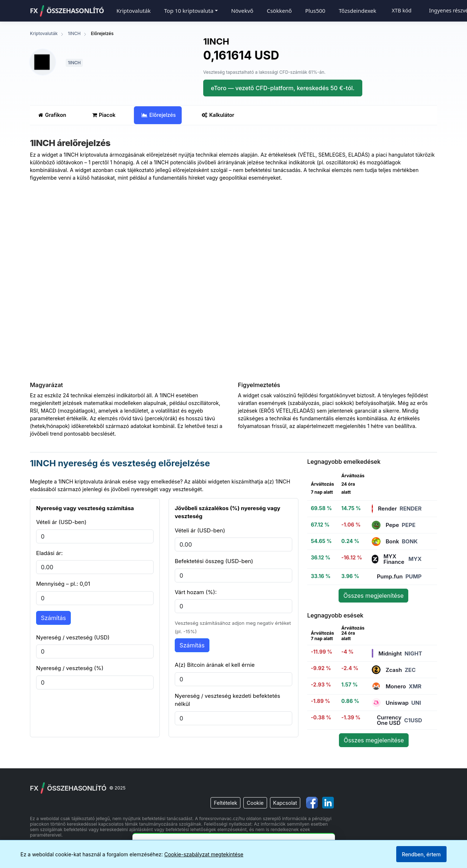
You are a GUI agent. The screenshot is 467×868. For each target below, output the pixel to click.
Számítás (53, 618)
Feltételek (225, 803)
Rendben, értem (421, 854)
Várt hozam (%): (196, 592)
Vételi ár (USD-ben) (61, 522)
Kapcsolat (285, 803)
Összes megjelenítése (373, 596)
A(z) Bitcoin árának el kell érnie (215, 665)
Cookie (255, 803)
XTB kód (402, 10)
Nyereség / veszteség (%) (70, 668)
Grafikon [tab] (52, 115)
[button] (191, 11)
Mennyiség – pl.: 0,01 (63, 584)
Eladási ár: (49, 553)
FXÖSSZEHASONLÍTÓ (67, 11)
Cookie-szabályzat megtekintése (204, 854)
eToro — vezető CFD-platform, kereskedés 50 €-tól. (283, 88)
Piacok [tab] (104, 115)
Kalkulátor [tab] (218, 115)
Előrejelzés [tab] (159, 115)
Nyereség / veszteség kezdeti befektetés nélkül (227, 700)
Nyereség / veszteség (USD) (73, 637)
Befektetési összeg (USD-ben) (214, 561)
